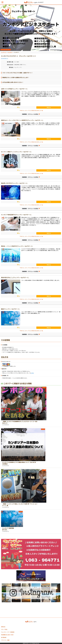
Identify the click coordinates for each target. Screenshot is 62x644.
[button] (2, 2)
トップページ (4, 52)
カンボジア (10, 52)
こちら (32, 373)
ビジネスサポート (5, 59)
